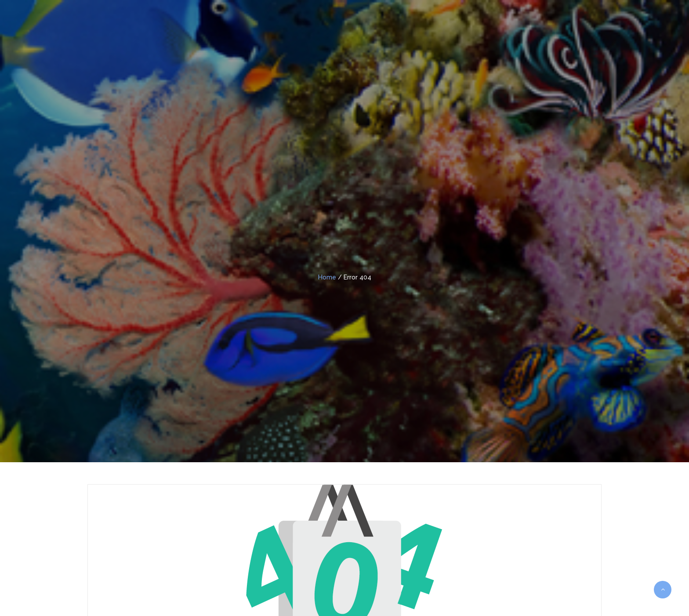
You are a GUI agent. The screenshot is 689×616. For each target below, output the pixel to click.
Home (327, 277)
